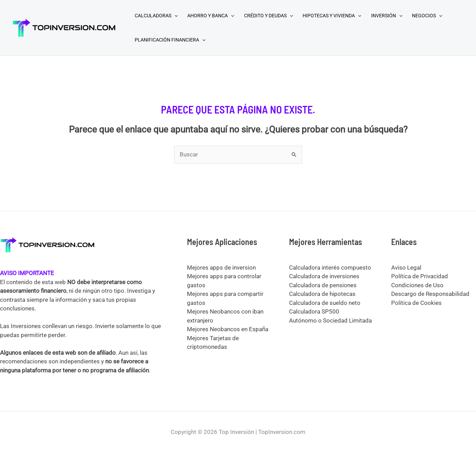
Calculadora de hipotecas (322, 294)
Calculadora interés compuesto (330, 268)
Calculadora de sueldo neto (325, 303)
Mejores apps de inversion (221, 268)
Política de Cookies (416, 303)
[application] (174, 16)
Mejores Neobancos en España (228, 329)
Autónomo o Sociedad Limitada (330, 320)
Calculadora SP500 (314, 311)
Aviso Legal (406, 268)
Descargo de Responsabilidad (430, 294)
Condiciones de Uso (417, 285)
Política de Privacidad (420, 276)
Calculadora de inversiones (324, 276)
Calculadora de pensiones (323, 285)
